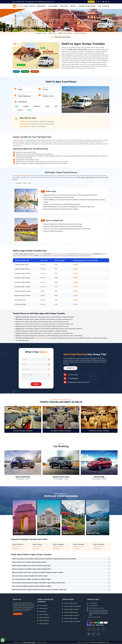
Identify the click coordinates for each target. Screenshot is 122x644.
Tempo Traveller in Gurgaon (72, 615)
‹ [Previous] (5, 422)
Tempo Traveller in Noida (71, 618)
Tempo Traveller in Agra (41, 338)
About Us (32, 6)
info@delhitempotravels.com (45, 2)
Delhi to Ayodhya (44, 624)
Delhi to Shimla (43, 609)
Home (26, 6)
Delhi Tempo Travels (29, 642)
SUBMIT (36, 384)
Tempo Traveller (19, 140)
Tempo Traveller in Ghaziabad (72, 622)
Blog (100, 6)
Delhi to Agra (43, 612)
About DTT (18, 614)
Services (73, 6)
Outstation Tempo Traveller (87, 6)
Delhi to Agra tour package (21, 176)
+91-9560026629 (29, 2)
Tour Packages (53, 6)
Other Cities (64, 6)
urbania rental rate (59, 254)
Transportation (41, 6)
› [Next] (117, 422)
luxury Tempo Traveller (82, 144)
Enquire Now (36, 72)
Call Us (16, 72)
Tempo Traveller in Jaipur (71, 612)
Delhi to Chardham (44, 618)
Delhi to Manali (43, 606)
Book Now (91, 2)
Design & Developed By (93, 642)
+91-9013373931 (19, 2)
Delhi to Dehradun (44, 621)
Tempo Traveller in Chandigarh (72, 606)
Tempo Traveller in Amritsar (72, 609)
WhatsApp (26, 72)
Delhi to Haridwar (44, 615)
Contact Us (106, 6)
